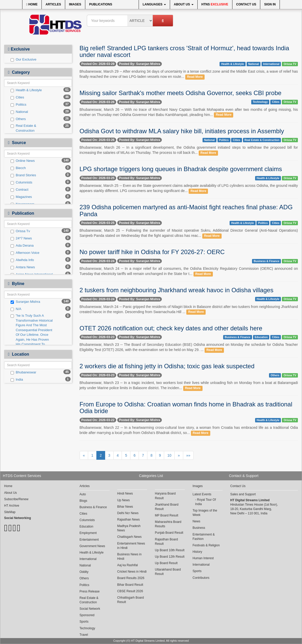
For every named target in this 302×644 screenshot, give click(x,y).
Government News (92, 546)
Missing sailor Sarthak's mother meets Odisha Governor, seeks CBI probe (181, 93)
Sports (84, 622)
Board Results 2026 (131, 578)
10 (169, 455)
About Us (184, 4)
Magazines (21, 197)
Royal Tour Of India (205, 502)
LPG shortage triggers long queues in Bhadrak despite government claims (181, 169)
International (271, 64)
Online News (23, 161)
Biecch (18, 168)
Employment (88, 533)
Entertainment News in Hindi (131, 546)
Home (32, 4)
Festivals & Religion (206, 545)
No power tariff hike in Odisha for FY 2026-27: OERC (152, 252)
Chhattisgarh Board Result (131, 600)
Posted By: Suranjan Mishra (140, 64)
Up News (124, 500)
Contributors (201, 578)
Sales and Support (243, 494)
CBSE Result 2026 (130, 591)
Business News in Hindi (129, 557)
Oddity (84, 572)
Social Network (90, 609)
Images (75, 4)
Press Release (90, 591)
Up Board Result (166, 563)
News (196, 521)
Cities (17, 97)
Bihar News (125, 507)
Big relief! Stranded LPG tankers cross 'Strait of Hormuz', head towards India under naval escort (184, 51)
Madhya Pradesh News (129, 528)
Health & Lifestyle (26, 90)
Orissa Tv (20, 231)
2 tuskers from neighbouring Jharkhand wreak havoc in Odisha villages (177, 290)
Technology (260, 102)
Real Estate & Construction (23, 128)
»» (188, 455)
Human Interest (203, 558)
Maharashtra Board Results (168, 524)
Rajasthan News (128, 520)
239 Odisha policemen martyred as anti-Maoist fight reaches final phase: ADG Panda (186, 210)
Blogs (83, 501)
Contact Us (246, 4)
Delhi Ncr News (128, 513)
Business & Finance (266, 261)
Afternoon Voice (25, 253)
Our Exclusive (23, 60)
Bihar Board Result (130, 585)
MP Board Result (167, 515)
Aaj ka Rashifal (128, 565)
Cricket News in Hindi (132, 572)
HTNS (215, 4)
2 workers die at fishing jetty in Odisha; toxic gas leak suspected (167, 366)
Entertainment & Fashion (204, 537)
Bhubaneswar (23, 372)
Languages (154, 4)
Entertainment (89, 540)
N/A (16, 309)
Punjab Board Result (169, 533)
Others (18, 119)
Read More (195, 77)
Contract (19, 190)
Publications (101, 4)
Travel (84, 635)
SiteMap (10, 512)
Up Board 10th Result (170, 550)
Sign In (270, 4)
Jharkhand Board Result (167, 507)
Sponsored (87, 615)
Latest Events (202, 494)
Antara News (23, 267)
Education (261, 337)
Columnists (21, 182)
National (19, 112)
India (17, 380)
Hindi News (125, 494)
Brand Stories (23, 175)
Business (199, 528)
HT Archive (12, 506)
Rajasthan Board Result (166, 542)
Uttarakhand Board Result (168, 572)
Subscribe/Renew (16, 499)
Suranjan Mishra (25, 302)
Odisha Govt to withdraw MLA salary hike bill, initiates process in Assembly (182, 131)
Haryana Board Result (165, 496)
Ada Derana (22, 246)
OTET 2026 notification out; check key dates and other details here (171, 328)
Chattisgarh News (129, 537)
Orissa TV (290, 64)
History (197, 552)
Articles (53, 4)
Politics (18, 105)
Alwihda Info (22, 260)
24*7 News (21, 238)
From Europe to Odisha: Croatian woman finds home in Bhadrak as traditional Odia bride (186, 408)
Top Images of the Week (205, 513)
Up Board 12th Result (170, 557)
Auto (83, 494)
